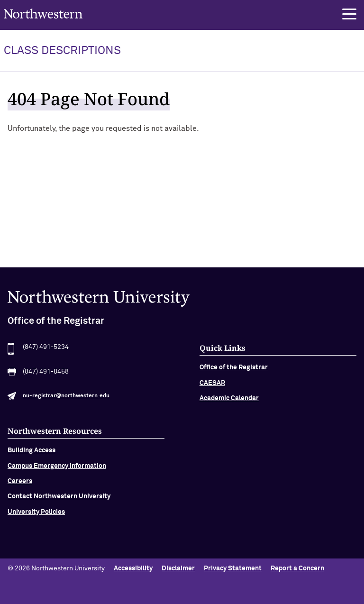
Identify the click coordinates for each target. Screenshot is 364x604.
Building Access (32, 455)
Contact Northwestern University (59, 501)
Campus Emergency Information (57, 470)
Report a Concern (297, 568)
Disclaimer (178, 568)
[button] (349, 14)
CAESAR (212, 387)
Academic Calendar (229, 403)
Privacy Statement (233, 568)
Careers (20, 485)
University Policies (36, 516)
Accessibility (133, 568)
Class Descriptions (62, 51)
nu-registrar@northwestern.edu (66, 400)
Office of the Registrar (234, 372)
